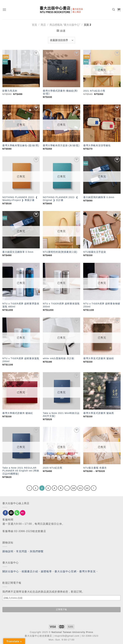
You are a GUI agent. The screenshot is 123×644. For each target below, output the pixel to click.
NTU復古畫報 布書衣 (95, 468)
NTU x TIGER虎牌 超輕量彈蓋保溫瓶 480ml (21, 305)
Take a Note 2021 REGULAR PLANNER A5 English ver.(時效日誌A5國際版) (21, 471)
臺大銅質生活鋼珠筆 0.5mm (18, 252)
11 (80, 488)
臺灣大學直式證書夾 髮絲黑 (99, 413)
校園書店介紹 (30, 571)
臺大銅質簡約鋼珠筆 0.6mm (99, 197)
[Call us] (17, 513)
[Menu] (4, 10)
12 (87, 488)
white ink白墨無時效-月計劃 (59, 358)
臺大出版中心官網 (66, 571)
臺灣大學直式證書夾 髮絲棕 (99, 358)
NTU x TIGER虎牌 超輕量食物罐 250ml (102, 305)
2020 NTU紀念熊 (53, 468)
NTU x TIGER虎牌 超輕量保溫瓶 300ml (61, 305)
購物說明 (8, 551)
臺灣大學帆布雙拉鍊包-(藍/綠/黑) (21, 145)
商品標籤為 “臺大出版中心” (65, 25)
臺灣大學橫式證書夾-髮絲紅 (18, 413)
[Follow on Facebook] (5, 513)
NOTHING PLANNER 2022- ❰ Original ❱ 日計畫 (60, 199)
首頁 (34, 25)
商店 (43, 25)
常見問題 (22, 551)
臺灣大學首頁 (87, 571)
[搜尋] (114, 10)
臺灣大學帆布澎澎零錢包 (97, 145)
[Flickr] (23, 513)
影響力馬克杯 (10, 91)
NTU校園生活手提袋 (95, 252)
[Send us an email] (11, 513)
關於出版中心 (11, 571)
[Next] (94, 488)
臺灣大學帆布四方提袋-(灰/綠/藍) (61, 145)
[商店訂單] (61, 40)
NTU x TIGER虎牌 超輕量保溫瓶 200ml (21, 360)
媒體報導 (46, 571)
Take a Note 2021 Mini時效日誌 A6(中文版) (61, 415)
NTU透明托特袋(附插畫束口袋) (60, 252)
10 (74, 488)
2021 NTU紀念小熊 (94, 91)
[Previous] (29, 488)
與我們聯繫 (37, 551)
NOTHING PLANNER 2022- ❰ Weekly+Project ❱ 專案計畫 (20, 199)
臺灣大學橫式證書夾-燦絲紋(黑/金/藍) (60, 92)
